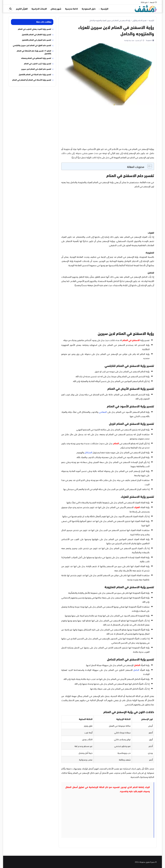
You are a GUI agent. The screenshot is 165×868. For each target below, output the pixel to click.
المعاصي (103, 412)
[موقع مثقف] (146, 8)
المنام (116, 443)
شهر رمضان (56, 9)
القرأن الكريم (22, 9)
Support (149, 40)
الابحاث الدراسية (39, 9)
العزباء (137, 507)
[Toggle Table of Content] (148, 166)
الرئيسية (105, 9)
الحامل (137, 665)
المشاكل (88, 452)
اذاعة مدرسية (71, 9)
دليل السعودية (89, 9)
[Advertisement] (108, 126)
